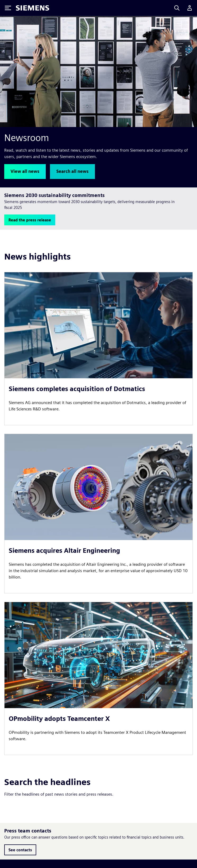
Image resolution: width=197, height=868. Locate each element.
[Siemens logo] (33, 8)
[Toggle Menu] (8, 8)
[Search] (177, 8)
